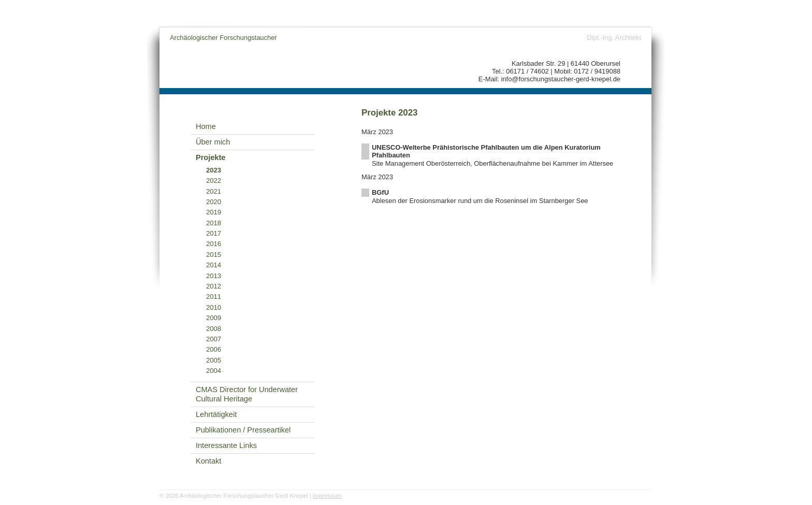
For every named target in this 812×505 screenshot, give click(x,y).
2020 (214, 202)
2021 (214, 191)
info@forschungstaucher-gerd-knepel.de (561, 79)
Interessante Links (226, 445)
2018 (214, 223)
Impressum (327, 496)
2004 (214, 371)
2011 (214, 297)
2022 (214, 181)
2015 (214, 255)
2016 (214, 244)
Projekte (211, 157)
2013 (214, 276)
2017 (214, 233)
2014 (214, 265)
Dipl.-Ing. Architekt (614, 38)
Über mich (213, 142)
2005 (214, 360)
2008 (214, 329)
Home (206, 126)
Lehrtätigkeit (216, 414)
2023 (214, 170)
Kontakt (208, 461)
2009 (214, 318)
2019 (214, 212)
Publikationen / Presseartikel (243, 430)
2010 (214, 307)
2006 (214, 349)
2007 (214, 339)
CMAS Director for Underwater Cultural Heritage (247, 394)
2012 (214, 286)
